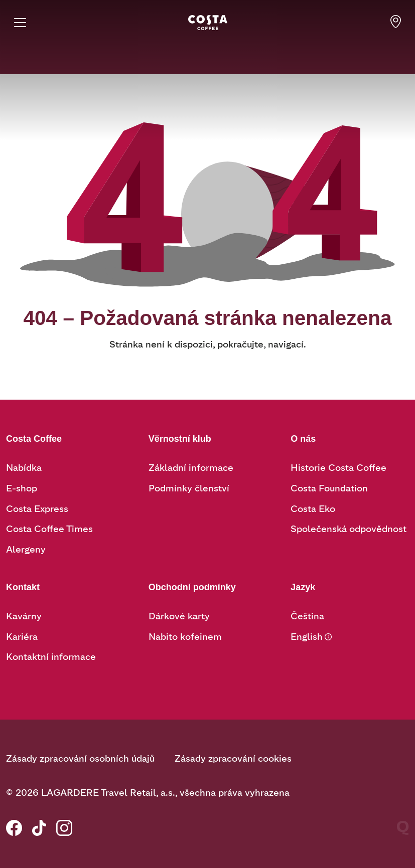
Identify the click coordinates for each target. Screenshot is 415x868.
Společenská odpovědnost (349, 529)
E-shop (22, 488)
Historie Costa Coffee (338, 468)
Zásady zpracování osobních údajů (80, 759)
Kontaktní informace (51, 657)
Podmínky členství (189, 488)
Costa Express (37, 509)
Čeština (307, 616)
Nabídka (24, 468)
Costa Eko (313, 509)
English (307, 637)
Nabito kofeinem (185, 637)
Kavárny (24, 616)
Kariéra (22, 637)
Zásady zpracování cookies (233, 759)
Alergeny (26, 550)
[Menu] (20, 23)
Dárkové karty (179, 616)
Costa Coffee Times (49, 529)
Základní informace (191, 468)
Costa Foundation (329, 488)
